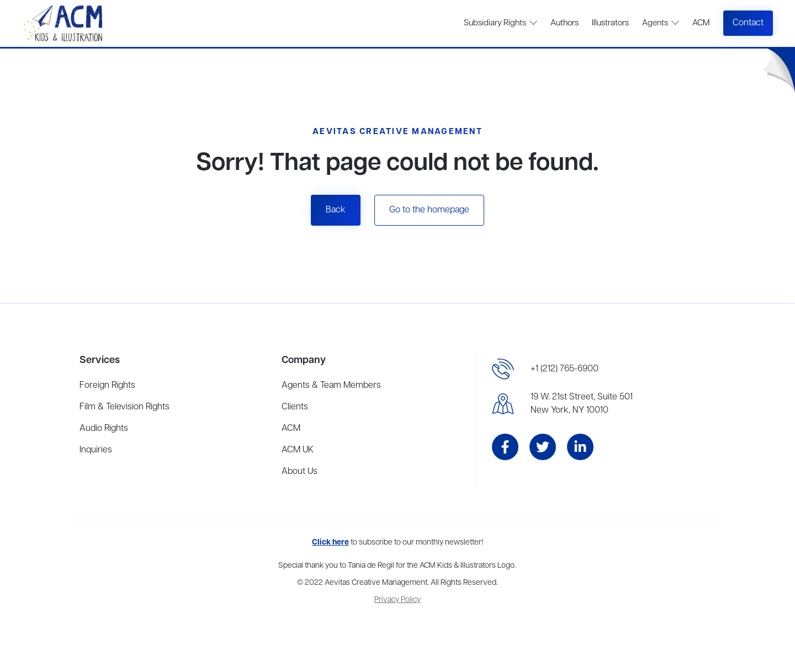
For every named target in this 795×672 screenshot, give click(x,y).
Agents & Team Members (331, 386)
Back (336, 210)
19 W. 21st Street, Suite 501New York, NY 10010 (582, 404)
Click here (330, 543)
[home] (64, 23)
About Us (300, 472)
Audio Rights (104, 429)
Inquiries (96, 450)
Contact (748, 23)
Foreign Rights (107, 386)
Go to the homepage (429, 210)
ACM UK (298, 450)
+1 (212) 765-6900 (565, 369)
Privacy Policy (397, 600)
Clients (295, 407)
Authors (565, 23)
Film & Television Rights (124, 407)
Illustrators (610, 23)
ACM (701, 23)
